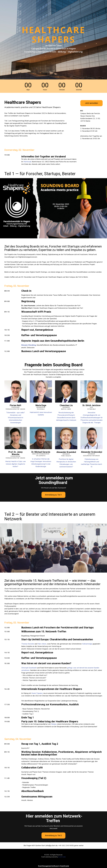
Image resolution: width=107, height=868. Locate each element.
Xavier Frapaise (37, 693)
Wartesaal (27, 162)
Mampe (54, 724)
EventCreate (62, 857)
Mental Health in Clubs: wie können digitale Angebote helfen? (16, 464)
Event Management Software (48, 866)
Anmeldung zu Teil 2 (53, 835)
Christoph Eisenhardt (29, 668)
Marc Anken (42, 644)
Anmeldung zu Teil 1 (53, 495)
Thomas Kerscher (28, 644)
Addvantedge (87, 644)
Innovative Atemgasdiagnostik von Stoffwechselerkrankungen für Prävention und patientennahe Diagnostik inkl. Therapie (92, 418)
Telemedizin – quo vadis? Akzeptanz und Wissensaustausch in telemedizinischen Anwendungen (16, 418)
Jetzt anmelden (91, 103)
